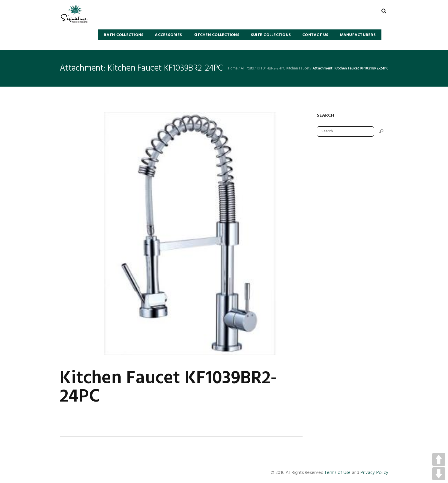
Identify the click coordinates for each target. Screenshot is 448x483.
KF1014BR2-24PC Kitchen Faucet (283, 68)
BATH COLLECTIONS (124, 35)
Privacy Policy (375, 473)
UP (439, 459)
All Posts (247, 68)
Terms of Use (338, 473)
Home (233, 68)
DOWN (439, 474)
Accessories (168, 35)
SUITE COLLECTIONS (271, 35)
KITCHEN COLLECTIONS (216, 35)
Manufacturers (358, 35)
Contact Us (315, 35)
